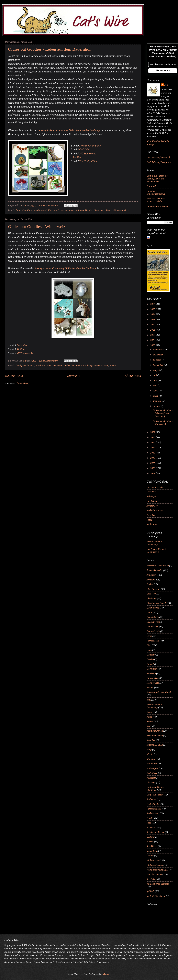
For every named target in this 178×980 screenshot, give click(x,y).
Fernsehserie (153, 641)
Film (149, 645)
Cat (166, 85)
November (158, 355)
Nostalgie (151, 778)
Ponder (150, 818)
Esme (149, 636)
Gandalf (151, 655)
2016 (153, 437)
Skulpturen (152, 524)
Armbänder (152, 506)
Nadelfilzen (152, 773)
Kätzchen (151, 740)
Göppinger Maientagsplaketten (156, 192)
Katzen (150, 721)
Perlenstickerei (154, 809)
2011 (153, 463)
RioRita (77, 157)
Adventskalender (155, 570)
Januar (157, 406)
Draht (149, 612)
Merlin (150, 754)
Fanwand (151, 186)
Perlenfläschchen (155, 510)
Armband (151, 580)
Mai (155, 385)
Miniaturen (152, 764)
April (156, 391)
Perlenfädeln (153, 804)
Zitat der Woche (154, 874)
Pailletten (151, 799)
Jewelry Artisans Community (49, 365)
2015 (153, 442)
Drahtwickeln (153, 631)
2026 (153, 304)
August (157, 370)
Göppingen (152, 669)
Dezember (158, 349)
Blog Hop (151, 594)
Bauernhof (21, 210)
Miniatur (151, 759)
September (158, 365)
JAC (50, 210)
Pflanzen (109, 210)
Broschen (151, 515)
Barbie (150, 584)
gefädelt (150, 891)
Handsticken (153, 678)
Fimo (149, 650)
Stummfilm (152, 851)
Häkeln (150, 688)
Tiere (126, 210)
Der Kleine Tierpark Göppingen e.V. (156, 550)
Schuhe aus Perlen (155, 832)
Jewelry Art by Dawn (90, 146)
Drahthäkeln (153, 617)
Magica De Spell (155, 745)
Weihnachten (153, 860)
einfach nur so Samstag (158, 884)
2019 (153, 340)
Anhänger (151, 496)
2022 (153, 325)
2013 (153, 453)
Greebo (150, 659)
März (156, 396)
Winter (113, 365)
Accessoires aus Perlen (158, 566)
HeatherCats (153, 683)
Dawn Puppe (153, 608)
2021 (153, 330)
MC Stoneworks (88, 154)
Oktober (157, 360)
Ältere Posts (133, 376)
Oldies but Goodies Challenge (89, 210)
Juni (155, 380)
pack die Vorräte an (156, 896)
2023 (153, 320)
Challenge (152, 598)
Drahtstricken (153, 622)
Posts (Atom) (23, 383)
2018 (153, 345)
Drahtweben (153, 627)
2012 (153, 458)
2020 (153, 335)
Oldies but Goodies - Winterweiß (37, 227)
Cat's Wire (85, 150)
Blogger (107, 974)
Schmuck (119, 210)
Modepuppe (152, 768)
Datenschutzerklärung (157, 206)
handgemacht (40, 210)
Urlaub (150, 856)
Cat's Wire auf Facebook (158, 157)
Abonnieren (163, 70)
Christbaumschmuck (156, 603)
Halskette (151, 674)
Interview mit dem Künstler (160, 692)
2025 (153, 309)
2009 (153, 473)
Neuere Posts (14, 376)
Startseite (74, 376)
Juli (155, 375)
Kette (149, 726)
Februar (157, 401)
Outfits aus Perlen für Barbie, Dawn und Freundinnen (157, 179)
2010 (153, 468)
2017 (153, 432)
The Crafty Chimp (89, 161)
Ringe (149, 520)
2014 (153, 448)
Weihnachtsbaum (155, 865)
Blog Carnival (153, 589)
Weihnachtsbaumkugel (157, 870)
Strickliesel (152, 846)
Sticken (150, 842)
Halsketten (152, 501)
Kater (149, 712)
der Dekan (152, 879)
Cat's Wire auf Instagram (159, 162)
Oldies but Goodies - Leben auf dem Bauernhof (49, 49)
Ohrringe (151, 492)
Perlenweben (153, 813)
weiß (106, 365)
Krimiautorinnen (155, 736)
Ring (149, 823)
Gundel (150, 664)
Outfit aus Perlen (155, 795)
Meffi (149, 750)
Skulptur (151, 837)
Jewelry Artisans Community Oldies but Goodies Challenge (69, 130)
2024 (153, 314)
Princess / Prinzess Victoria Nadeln (156, 200)
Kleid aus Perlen (155, 731)
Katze (149, 717)
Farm (30, 210)
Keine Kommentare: (49, 205)
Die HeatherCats (155, 487)
